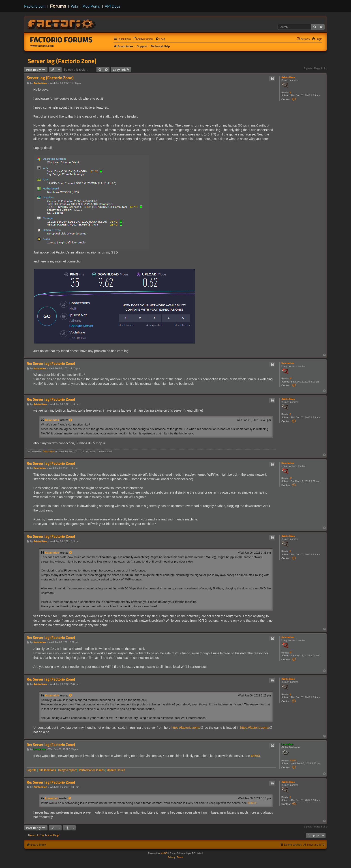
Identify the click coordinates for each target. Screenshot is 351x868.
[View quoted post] (71, 420)
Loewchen (287, 744)
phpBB (164, 853)
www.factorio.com (42, 46)
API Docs (112, 6)
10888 (293, 761)
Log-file (32, 770)
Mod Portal (91, 6)
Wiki (74, 6)
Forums (58, 6)
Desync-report (67, 770)
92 (291, 378)
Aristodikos (288, 77)
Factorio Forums (61, 40)
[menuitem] (143, 39)
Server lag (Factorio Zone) (62, 61)
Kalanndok (288, 363)
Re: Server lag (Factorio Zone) (51, 364)
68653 (255, 756)
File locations (47, 770)
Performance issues (92, 770)
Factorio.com (35, 6)
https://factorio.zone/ (186, 728)
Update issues (116, 770)
